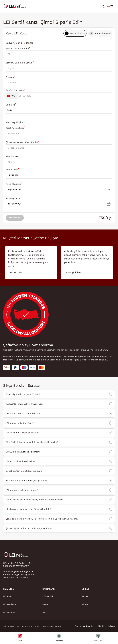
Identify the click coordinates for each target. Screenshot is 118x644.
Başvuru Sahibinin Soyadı (20, 62)
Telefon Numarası (15, 90)
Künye (85, 604)
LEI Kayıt (8, 596)
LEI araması (9, 612)
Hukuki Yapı (12, 169)
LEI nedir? (48, 596)
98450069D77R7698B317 (16, 566)
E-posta (10, 77)
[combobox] (12, 96)
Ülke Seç (11, 104)
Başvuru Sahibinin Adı (18, 48)
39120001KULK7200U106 (16, 578)
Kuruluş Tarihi (14, 198)
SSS (44, 612)
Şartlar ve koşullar (85, 626)
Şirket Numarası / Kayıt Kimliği (23, 142)
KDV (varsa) (12, 156)
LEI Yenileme (10, 604)
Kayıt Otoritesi (14, 184)
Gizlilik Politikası (106, 626)
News (45, 604)
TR (110, 6)
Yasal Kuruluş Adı (15, 128)
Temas (85, 596)
